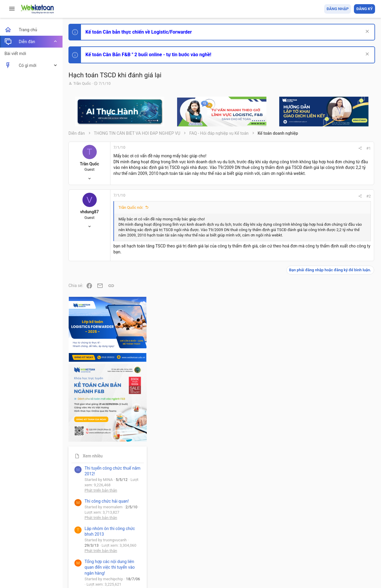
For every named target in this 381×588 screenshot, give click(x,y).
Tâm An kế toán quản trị (329, 492)
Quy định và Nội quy (275, 549)
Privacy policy (308, 549)
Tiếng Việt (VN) (105, 549)
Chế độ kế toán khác (334, 427)
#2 (289, 200)
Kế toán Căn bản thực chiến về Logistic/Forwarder (139, 32)
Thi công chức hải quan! (339, 339)
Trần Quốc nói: (131, 211)
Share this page (338, 525)
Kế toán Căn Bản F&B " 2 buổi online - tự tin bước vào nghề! (148, 55)
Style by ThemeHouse (89, 575)
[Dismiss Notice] (367, 32)
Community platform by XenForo (121, 564)
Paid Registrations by (117, 569)
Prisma (76, 549)
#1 (289, 148)
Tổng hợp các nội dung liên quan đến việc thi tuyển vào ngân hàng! (342, 405)
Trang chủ (349, 549)
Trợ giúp (330, 549)
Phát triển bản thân (333, 328)
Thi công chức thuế (333, 460)
